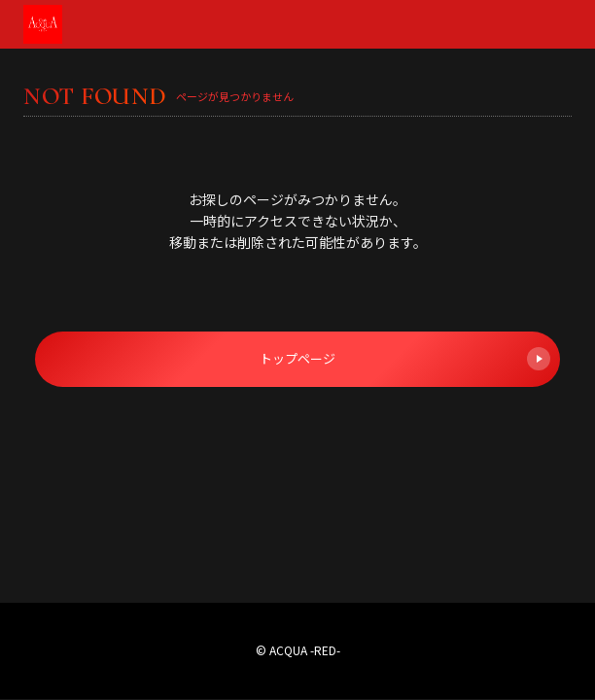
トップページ (405, 359)
